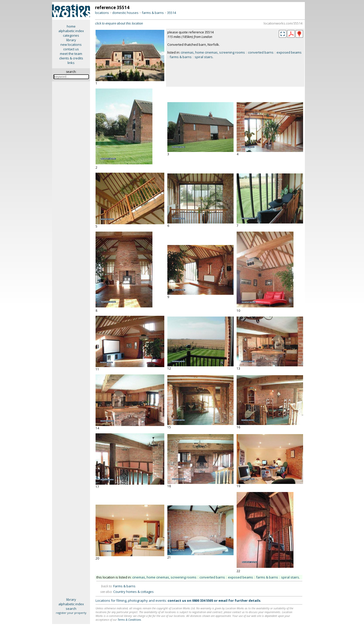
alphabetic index (71, 31)
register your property (71, 613)
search (71, 609)
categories (71, 35)
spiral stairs (204, 57)
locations (102, 13)
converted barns (261, 52)
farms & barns (153, 13)
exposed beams (289, 52)
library (71, 40)
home (71, 26)
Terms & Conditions (129, 620)
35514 (172, 13)
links (71, 63)
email (223, 600)
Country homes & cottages (133, 592)
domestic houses (125, 13)
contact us (71, 49)
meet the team (71, 54)
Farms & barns (124, 586)
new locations (71, 44)
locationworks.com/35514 (283, 23)
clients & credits (71, 58)
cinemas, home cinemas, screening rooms (213, 52)
